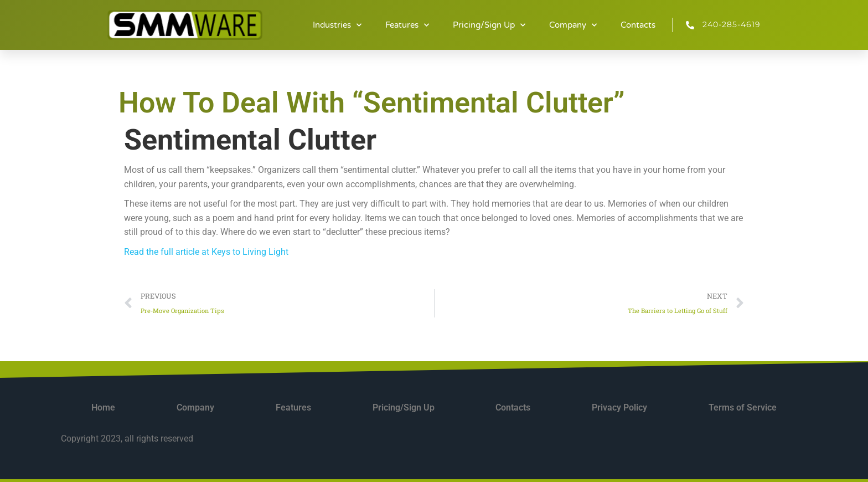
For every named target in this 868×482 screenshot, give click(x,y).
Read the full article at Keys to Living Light (206, 252)
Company (573, 25)
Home (103, 407)
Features (407, 25)
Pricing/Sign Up (489, 25)
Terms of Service (743, 407)
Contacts (638, 25)
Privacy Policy (619, 407)
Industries (337, 25)
